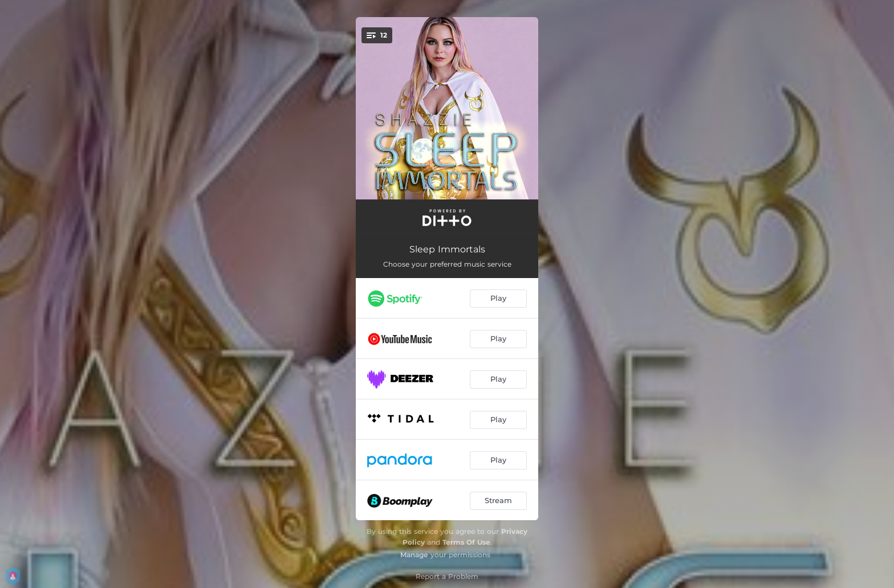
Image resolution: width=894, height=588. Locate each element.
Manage (414, 555)
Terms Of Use (466, 542)
